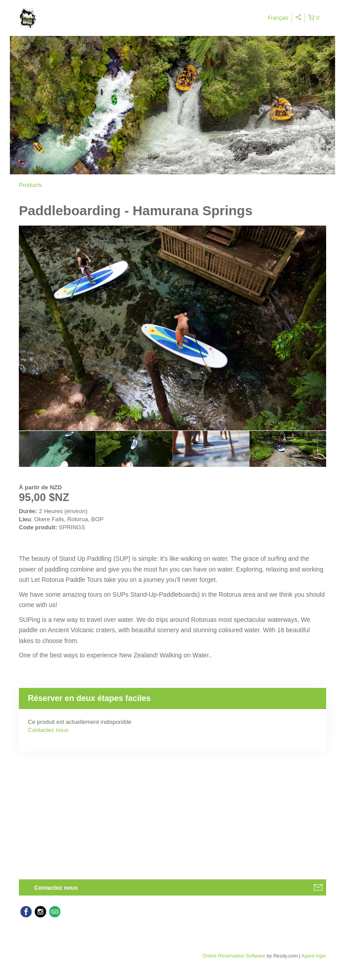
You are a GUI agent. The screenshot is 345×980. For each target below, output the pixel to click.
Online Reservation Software (234, 956)
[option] (57, 449)
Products (30, 185)
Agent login (314, 956)
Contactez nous (48, 730)
